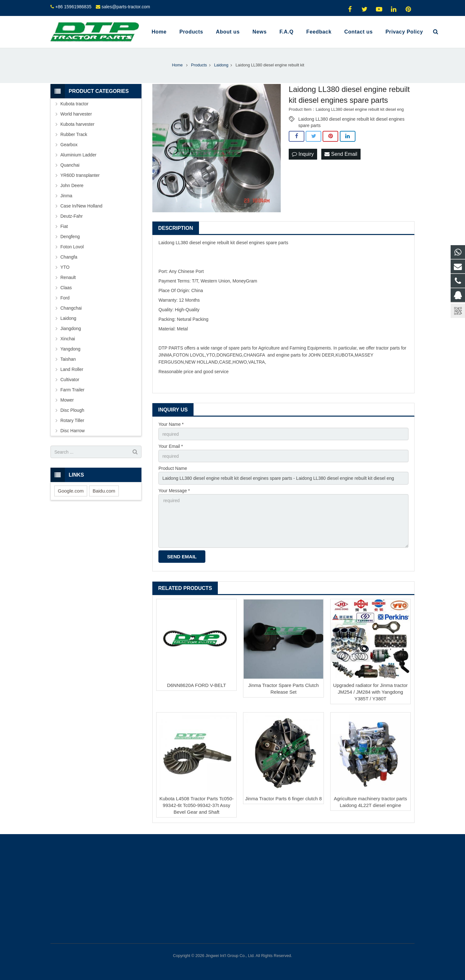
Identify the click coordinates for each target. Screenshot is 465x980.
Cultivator (70, 380)
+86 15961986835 (73, 7)
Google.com (71, 491)
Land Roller (72, 369)
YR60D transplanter (80, 175)
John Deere (72, 185)
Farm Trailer (72, 390)
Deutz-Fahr (72, 216)
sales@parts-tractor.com (126, 7)
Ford (65, 298)
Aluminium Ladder (78, 155)
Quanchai (70, 165)
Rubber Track (74, 134)
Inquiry (303, 154)
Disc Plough (72, 410)
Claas (66, 288)
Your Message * (174, 491)
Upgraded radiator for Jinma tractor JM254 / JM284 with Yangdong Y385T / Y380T (370, 692)
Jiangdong (71, 328)
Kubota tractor (74, 104)
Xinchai (68, 339)
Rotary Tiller (72, 420)
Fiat (64, 226)
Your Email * (171, 446)
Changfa (69, 257)
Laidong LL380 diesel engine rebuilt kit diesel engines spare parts (351, 119)
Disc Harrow (72, 431)
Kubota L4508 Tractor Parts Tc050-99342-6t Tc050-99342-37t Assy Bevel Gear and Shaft (196, 805)
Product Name (173, 468)
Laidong (68, 318)
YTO (65, 267)
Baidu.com (104, 491)
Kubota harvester (77, 124)
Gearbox (69, 145)
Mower (67, 400)
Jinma (66, 196)
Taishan (68, 359)
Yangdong (70, 349)
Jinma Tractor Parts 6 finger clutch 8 (284, 799)
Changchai (71, 308)
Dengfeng (70, 237)
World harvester (76, 114)
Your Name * (171, 424)
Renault (68, 277)
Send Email (341, 154)
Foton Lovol (72, 247)
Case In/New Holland (81, 206)
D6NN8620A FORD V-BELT (197, 685)
